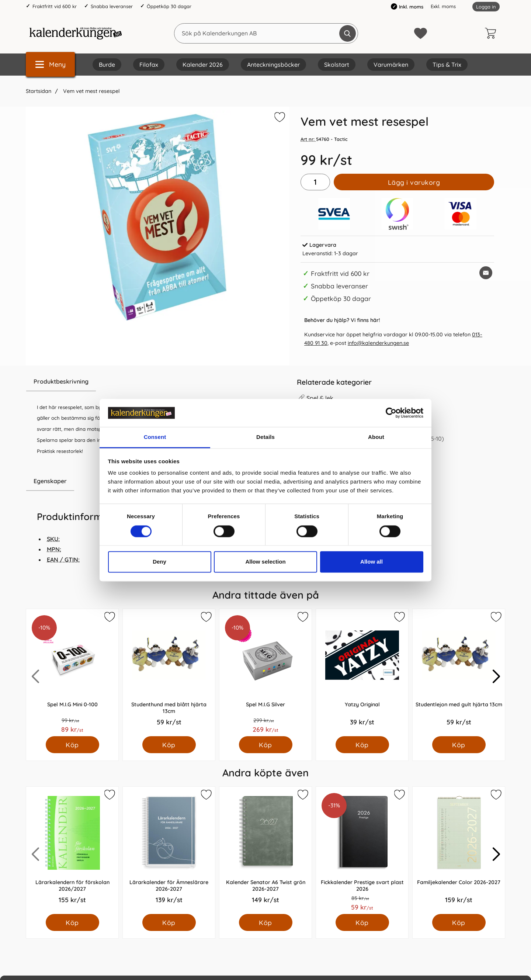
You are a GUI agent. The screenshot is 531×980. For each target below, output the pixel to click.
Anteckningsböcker (273, 65)
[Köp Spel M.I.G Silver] (266, 745)
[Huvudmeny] (50, 64)
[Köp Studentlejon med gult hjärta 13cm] (459, 745)
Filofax (149, 65)
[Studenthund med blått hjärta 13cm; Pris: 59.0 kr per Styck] (169, 673)
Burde (107, 65)
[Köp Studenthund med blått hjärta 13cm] (169, 745)
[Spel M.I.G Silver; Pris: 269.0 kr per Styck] (265, 673)
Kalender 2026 (203, 65)
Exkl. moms (443, 6)
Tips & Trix (447, 65)
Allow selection (265, 562)
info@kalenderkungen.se (378, 343)
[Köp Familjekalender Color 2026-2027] (459, 922)
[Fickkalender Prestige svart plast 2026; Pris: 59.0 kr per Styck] (362, 850)
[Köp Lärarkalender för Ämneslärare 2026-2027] (169, 922)
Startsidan (39, 91)
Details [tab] (265, 437)
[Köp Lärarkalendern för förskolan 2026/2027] (72, 922)
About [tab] (376, 437)
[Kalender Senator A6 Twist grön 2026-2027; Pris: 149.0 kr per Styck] (265, 850)
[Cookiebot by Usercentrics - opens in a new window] (391, 413)
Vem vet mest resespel (91, 91)
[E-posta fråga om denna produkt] (486, 273)
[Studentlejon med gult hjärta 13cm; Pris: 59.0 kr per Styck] (459, 673)
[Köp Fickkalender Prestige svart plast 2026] (362, 922)
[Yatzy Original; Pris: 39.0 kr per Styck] (362, 673)
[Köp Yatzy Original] (362, 745)
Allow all (372, 562)
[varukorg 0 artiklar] (492, 33)
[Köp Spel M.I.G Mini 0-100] (72, 745)
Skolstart (337, 65)
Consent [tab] (155, 437)
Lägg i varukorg (414, 182)
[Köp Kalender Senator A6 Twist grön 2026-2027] (266, 922)
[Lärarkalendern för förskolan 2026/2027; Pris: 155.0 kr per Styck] (72, 850)
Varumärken (391, 65)
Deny (159, 562)
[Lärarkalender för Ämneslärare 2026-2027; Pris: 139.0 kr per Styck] (169, 850)
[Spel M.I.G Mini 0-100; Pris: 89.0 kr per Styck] (72, 673)
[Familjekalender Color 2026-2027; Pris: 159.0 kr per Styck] (459, 850)
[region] (158, 382)
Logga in (486, 7)
